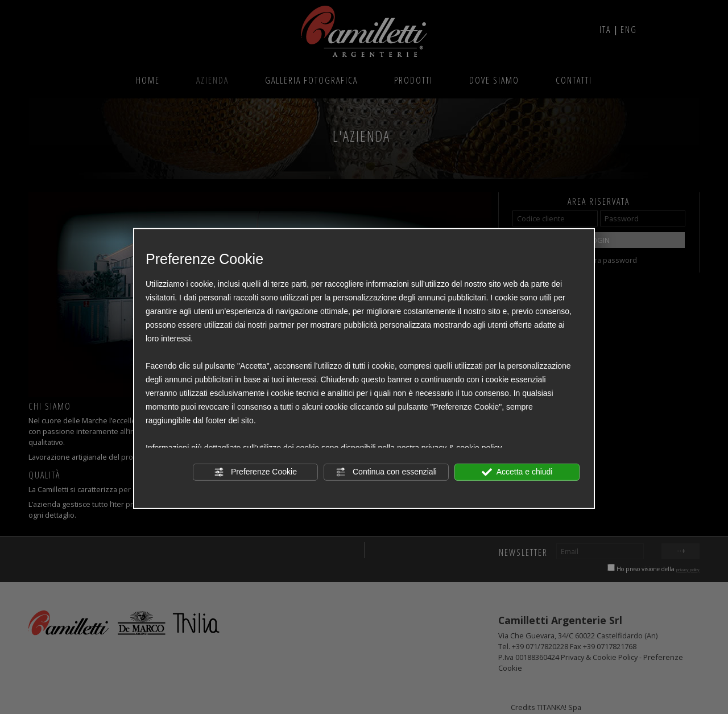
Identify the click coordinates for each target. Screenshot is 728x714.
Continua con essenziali (386, 472)
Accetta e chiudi (517, 472)
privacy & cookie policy (462, 447)
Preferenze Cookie (255, 472)
